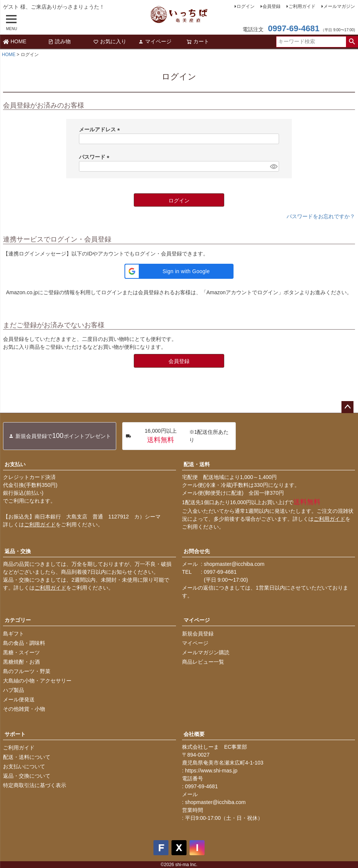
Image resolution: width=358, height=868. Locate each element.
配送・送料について (27, 757)
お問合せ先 (197, 551)
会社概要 (194, 734)
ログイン (246, 6)
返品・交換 (18, 551)
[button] (179, 271)
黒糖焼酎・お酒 (21, 662)
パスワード (96, 157)
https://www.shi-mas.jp (211, 771)
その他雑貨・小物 (24, 709)
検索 (352, 42)
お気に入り (110, 41)
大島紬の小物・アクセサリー (37, 681)
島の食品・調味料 (24, 643)
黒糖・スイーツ (21, 652)
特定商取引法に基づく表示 (35, 785)
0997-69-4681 (294, 28)
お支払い (15, 464)
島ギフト (14, 634)
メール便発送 (19, 699)
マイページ (155, 41)
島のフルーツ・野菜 (27, 671)
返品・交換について (27, 776)
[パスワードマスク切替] (273, 166)
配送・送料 (197, 464)
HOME (15, 41)
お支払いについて (24, 766)
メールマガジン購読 (206, 652)
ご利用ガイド (302, 6)
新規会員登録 (198, 634)
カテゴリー (18, 620)
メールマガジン (339, 6)
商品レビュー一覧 (203, 662)
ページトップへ (347, 407)
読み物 (59, 41)
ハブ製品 (14, 690)
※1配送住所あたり (177, 436)
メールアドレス (101, 129)
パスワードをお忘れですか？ (321, 216)
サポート (15, 734)
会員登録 (272, 6)
